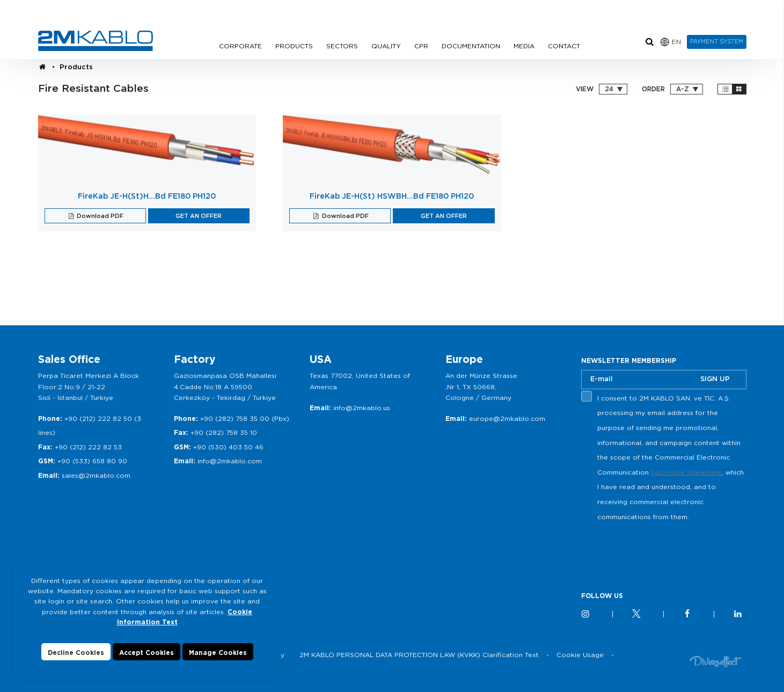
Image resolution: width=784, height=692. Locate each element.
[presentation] (663, 549)
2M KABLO (96, 41)
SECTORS (342, 46)
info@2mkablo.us (362, 408)
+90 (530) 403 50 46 (228, 447)
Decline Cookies (76, 653)
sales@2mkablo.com (96, 475)
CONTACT (564, 46)
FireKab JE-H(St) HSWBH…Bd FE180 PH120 (392, 196)
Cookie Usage (580, 655)
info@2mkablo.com (230, 461)
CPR (421, 46)
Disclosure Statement (686, 472)
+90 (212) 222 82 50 (98, 418)
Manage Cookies (218, 653)
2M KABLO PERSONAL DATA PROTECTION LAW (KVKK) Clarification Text (419, 655)
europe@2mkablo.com (507, 418)
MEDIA (524, 46)
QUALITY (386, 46)
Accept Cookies (146, 653)
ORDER (653, 89)
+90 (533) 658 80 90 (92, 461)
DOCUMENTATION (471, 46)
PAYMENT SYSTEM (717, 41)
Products (76, 67)
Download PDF (99, 216)
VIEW (585, 89)
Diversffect (715, 661)
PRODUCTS (294, 46)
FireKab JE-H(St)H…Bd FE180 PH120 (147, 196)
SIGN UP (715, 379)
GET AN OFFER (199, 216)
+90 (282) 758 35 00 (235, 418)
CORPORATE (240, 46)
